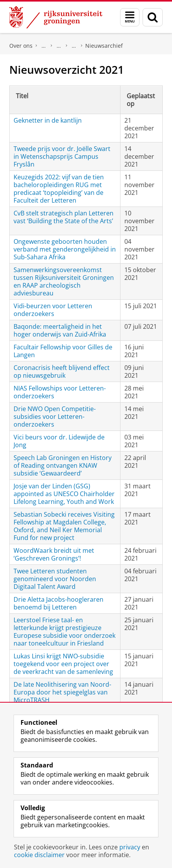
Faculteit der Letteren (44, 46)
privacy (130, 847)
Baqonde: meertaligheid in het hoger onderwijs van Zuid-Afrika (60, 330)
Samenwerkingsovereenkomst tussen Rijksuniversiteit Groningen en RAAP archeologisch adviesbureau (64, 281)
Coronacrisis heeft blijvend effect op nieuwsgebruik (62, 372)
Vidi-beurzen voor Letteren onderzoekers (53, 310)
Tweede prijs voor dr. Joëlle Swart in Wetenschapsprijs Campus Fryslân (62, 156)
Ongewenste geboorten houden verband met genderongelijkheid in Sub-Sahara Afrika (65, 249)
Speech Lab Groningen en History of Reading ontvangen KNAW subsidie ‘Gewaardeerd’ (63, 465)
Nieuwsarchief (104, 46)
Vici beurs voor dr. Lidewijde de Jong (59, 441)
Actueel (74, 46)
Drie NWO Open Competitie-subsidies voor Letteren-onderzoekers (55, 417)
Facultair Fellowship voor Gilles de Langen (63, 351)
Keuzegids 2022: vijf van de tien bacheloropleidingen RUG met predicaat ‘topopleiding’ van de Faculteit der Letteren (59, 189)
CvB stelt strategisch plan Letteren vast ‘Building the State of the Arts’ (64, 217)
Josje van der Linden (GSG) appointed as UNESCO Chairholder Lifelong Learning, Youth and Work (64, 494)
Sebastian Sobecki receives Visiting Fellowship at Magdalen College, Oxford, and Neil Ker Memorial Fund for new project (64, 526)
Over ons (21, 46)
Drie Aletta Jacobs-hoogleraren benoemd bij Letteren (58, 603)
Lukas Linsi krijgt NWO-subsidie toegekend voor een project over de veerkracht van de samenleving (63, 664)
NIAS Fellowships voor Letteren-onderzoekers (60, 392)
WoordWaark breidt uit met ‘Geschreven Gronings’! (54, 554)
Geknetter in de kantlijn (48, 120)
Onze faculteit (59, 46)
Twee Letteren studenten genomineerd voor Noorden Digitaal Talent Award (55, 579)
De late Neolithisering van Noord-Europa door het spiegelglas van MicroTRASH (62, 692)
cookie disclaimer (39, 855)
